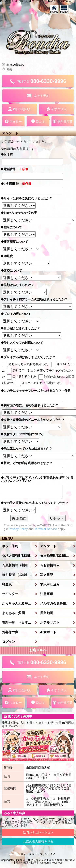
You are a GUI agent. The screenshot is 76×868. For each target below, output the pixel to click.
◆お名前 (8, 154)
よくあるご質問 (13, 613)
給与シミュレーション (38, 832)
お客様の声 (10, 632)
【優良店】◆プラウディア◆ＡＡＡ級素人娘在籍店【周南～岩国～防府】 (44, 861)
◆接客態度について (16, 242)
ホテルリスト (50, 622)
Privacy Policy (18, 529)
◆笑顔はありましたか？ (19, 285)
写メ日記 (47, 575)
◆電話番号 (14, 169)
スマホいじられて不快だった (38, 383)
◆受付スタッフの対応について (23, 343)
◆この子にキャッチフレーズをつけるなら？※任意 (37, 391)
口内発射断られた (22, 377)
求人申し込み (50, 584)
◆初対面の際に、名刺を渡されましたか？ (31, 405)
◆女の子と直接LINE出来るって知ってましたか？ (36, 503)
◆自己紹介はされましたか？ (22, 328)
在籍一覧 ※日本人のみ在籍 (20, 622)
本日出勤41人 (20, 109)
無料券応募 (63, 121)
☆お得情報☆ (50, 565)
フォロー (13, 121)
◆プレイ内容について (17, 314)
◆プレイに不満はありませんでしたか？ (29, 357)
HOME (54, 9)
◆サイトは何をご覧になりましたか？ (28, 198)
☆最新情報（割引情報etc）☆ (20, 565)
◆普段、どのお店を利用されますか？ (28, 463)
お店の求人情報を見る (38, 841)
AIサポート (48, 632)
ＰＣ (53, 854)
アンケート (48, 546)
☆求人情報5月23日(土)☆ (20, 556)
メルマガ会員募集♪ (54, 603)
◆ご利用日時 (16, 184)
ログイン (9, 642)
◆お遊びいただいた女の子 (20, 213)
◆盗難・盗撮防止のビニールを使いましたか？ (34, 420)
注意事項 (47, 594)
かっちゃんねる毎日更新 (20, 603)
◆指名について (13, 227)
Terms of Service (46, 529)
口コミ (38, 121)
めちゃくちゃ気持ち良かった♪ (26, 364)
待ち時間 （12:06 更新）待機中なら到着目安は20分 (20, 575)
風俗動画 (47, 613)
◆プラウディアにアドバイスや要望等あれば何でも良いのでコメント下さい (37, 479)
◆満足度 (8, 256)
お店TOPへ (38, 650)
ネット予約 (38, 96)
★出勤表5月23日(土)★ (57, 556)
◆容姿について (13, 270)
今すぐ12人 (56, 109)
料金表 (7, 584)
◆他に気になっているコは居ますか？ (28, 449)
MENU (64, 9)
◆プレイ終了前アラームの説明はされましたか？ (36, 299)
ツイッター (10, 594)
